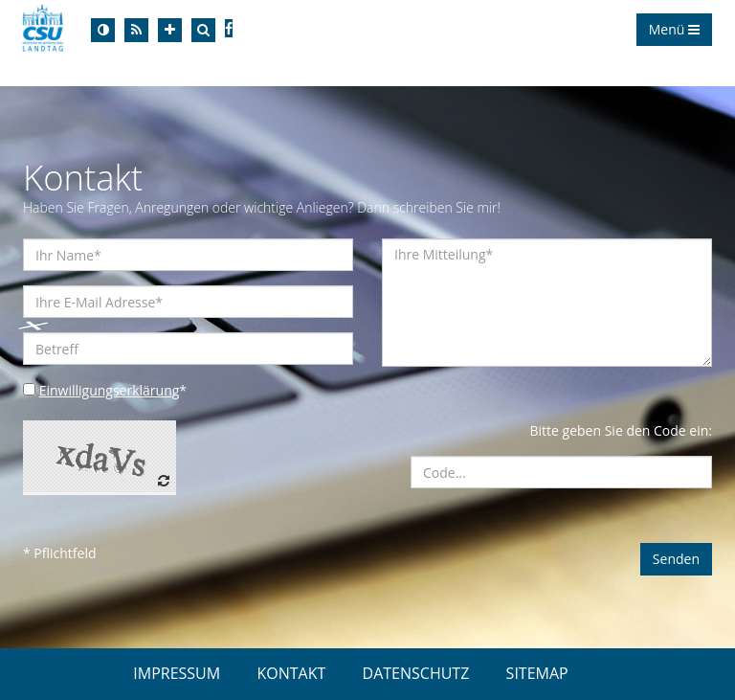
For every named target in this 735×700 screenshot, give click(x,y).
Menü (674, 29)
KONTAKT (291, 673)
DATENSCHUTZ (416, 673)
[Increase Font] (170, 30)
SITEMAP (537, 673)
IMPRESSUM (177, 673)
